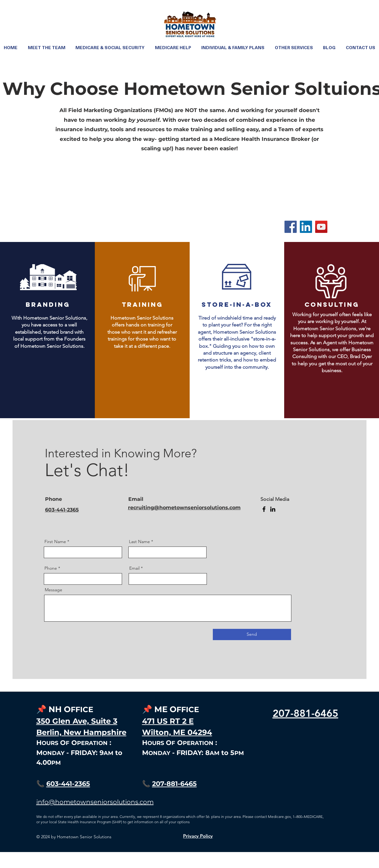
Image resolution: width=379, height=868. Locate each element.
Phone (51, 568)
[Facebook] (291, 227)
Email (134, 568)
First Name (55, 542)
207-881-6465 (174, 784)
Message (54, 590)
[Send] (252, 634)
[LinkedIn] (306, 227)
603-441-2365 (68, 784)
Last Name (139, 542)
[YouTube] (321, 227)
